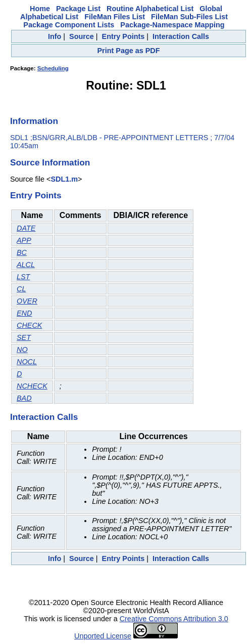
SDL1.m (64, 179)
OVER (27, 301)
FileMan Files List (115, 17)
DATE (26, 228)
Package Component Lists (69, 25)
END (24, 313)
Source (82, 36)
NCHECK (32, 386)
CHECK (29, 325)
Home (40, 9)
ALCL (26, 265)
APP (24, 240)
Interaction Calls (181, 36)
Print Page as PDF (129, 51)
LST (23, 277)
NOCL (27, 362)
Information (34, 121)
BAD (24, 398)
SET (24, 337)
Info (55, 36)
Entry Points (123, 36)
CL (21, 289)
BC (22, 252)
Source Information (50, 162)
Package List (78, 9)
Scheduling (53, 68)
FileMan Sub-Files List (189, 17)
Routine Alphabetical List (150, 9)
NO (22, 350)
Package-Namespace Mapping (172, 25)
